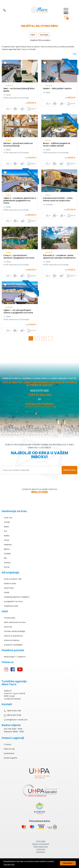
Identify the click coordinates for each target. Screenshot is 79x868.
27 (44, 338)
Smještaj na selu (11, 606)
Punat (7, 540)
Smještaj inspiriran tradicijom (17, 597)
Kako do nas (9, 749)
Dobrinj (7, 563)
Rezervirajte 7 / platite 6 (15, 657)
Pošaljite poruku (40, 404)
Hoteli (6, 592)
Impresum (41, 852)
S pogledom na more (13, 601)
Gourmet (8, 627)
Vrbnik (7, 522)
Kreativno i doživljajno (13, 645)
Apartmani (9, 588)
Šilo (5, 558)
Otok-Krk (8, 518)
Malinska (8, 545)
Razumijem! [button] (68, 863)
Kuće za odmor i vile (13, 579)
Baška (7, 536)
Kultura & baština (12, 640)
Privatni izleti (9, 618)
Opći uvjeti (41, 841)
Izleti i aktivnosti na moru (15, 622)
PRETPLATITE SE (70, 470)
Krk (5, 531)
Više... (75, 54)
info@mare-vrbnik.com (16, 720)
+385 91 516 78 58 (13, 715)
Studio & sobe (10, 583)
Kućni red (41, 849)
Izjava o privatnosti (41, 844)
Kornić (7, 567)
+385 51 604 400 (40, 395)
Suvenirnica (9, 753)
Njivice (7, 549)
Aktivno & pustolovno (13, 636)
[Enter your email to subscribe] (32, 470)
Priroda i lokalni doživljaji (14, 631)
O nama (8, 744)
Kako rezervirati (41, 847)
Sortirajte (44, 35)
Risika (6, 527)
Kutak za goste (11, 758)
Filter (33, 35)
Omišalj (7, 554)
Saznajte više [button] (9, 864)
